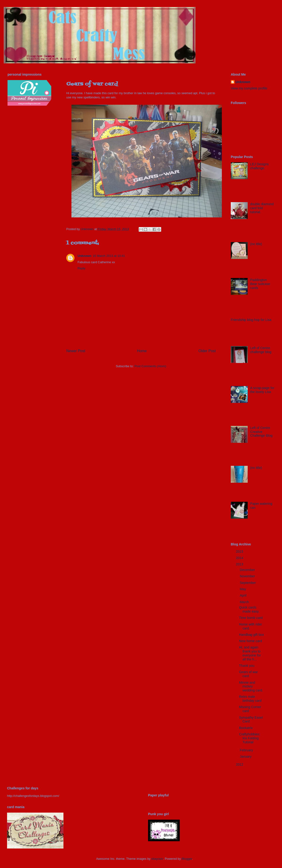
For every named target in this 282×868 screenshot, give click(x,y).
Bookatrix (246, 728)
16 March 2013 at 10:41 (109, 256)
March (245, 602)
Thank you (247, 666)
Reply (81, 268)
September (248, 583)
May (243, 589)
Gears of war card (248, 674)
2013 (240, 564)
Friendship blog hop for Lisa (251, 320)
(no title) (256, 244)
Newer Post (76, 351)
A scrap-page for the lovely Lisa (262, 390)
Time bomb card (251, 618)
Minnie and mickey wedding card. (251, 687)
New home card (251, 641)
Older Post (207, 351)
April (243, 595)
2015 (240, 552)
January (246, 756)
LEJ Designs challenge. (260, 166)
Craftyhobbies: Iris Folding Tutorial (250, 738)
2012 (240, 764)
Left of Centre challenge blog (261, 350)
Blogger (187, 859)
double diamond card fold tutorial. (262, 208)
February (247, 750)
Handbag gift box (251, 635)
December (248, 570)
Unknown (84, 256)
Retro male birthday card (250, 699)
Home (142, 351)
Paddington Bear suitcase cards (260, 284)
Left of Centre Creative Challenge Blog (261, 432)
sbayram (157, 859)
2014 (240, 558)
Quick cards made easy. (249, 609)
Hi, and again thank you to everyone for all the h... (250, 653)
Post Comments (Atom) (150, 366)
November (248, 576)
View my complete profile (249, 88)
